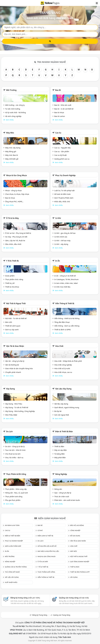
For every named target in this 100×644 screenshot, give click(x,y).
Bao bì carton (60, 116)
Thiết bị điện (59, 446)
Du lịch (9, 431)
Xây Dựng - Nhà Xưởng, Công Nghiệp (20, 411)
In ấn (58, 261)
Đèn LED (9, 322)
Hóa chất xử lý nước (62, 368)
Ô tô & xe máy (12, 218)
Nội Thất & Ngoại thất (16, 303)
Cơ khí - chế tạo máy (62, 240)
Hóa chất (59, 346)
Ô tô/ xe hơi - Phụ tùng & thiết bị (18, 233)
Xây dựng (10, 389)
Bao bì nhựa (59, 112)
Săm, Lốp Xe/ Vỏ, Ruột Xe (15, 240)
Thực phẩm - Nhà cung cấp (16, 489)
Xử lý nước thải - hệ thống (15, 112)
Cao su (58, 133)
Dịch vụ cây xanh (12, 330)
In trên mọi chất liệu (62, 287)
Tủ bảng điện (60, 454)
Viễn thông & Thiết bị (65, 303)
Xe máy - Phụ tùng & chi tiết (16, 237)
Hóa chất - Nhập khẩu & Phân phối (68, 361)
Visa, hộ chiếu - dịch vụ (14, 457)
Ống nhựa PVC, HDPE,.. (14, 201)
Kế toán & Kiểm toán (62, 194)
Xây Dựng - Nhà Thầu (14, 404)
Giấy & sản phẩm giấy (13, 546)
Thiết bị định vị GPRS (63, 330)
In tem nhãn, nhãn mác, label (66, 283)
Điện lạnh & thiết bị (45, 536)
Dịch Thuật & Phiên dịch (64, 198)
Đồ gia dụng (75, 536)
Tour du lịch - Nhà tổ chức (15, 450)
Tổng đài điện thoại (62, 322)
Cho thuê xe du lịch (13, 454)
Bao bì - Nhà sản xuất (63, 105)
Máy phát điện (60, 457)
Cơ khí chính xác (61, 237)
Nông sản (58, 489)
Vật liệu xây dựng (63, 389)
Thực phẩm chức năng (14, 279)
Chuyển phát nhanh (13, 372)
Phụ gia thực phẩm (13, 500)
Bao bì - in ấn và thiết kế (64, 109)
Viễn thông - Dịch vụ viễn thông (67, 326)
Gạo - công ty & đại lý (63, 493)
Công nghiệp (75, 530)
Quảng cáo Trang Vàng (62, 615)
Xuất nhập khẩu (11, 582)
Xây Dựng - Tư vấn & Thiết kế (17, 407)
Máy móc (10, 133)
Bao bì (58, 90)
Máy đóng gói (11, 151)
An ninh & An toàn (12, 525)
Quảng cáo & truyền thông (16, 567)
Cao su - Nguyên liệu (63, 148)
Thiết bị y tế (10, 283)
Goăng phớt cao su (62, 159)
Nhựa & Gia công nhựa (16, 175)
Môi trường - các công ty (15, 105)
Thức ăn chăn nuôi (62, 496)
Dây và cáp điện (61, 450)
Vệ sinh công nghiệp (13, 116)
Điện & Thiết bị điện (64, 431)
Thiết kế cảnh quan (13, 326)
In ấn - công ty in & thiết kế (65, 276)
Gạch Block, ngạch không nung (67, 407)
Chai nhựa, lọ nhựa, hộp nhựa (17, 194)
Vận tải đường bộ (12, 365)
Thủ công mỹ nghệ (12, 572)
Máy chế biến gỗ (12, 159)
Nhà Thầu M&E (11, 415)
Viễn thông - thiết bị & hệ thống (67, 318)
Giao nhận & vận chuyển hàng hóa (19, 368)
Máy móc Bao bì (12, 155)
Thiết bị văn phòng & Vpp (80, 572)
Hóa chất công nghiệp (63, 365)
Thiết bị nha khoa (12, 287)
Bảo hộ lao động (77, 525)
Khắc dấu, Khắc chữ (62, 201)
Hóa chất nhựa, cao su (63, 372)
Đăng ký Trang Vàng (40, 615)
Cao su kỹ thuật (60, 155)
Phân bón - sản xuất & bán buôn (67, 500)
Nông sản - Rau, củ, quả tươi (16, 493)
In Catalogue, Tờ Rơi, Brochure (66, 279)
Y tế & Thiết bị (12, 261)
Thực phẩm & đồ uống (16, 474)
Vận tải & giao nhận (15, 346)
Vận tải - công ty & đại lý (15, 361)
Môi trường (11, 90)
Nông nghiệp (61, 474)
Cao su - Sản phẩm (62, 151)
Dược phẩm (10, 276)
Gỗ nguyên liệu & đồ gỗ (47, 546)
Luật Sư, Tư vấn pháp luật (64, 190)
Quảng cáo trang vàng (74, 598)
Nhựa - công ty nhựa (13, 190)
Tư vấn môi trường (13, 109)
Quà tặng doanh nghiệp (80, 562)
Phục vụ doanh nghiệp (65, 175)
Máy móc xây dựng (13, 148)
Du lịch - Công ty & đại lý (15, 446)
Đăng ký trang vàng (25, 598)
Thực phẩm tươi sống (14, 496)
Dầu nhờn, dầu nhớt (13, 244)
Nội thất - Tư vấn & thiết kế (16, 318)
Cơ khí (58, 218)
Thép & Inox (75, 567)
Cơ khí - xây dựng (61, 244)
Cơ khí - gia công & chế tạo (65, 233)
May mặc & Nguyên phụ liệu (48, 551)
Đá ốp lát (58, 411)
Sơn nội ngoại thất (62, 415)
